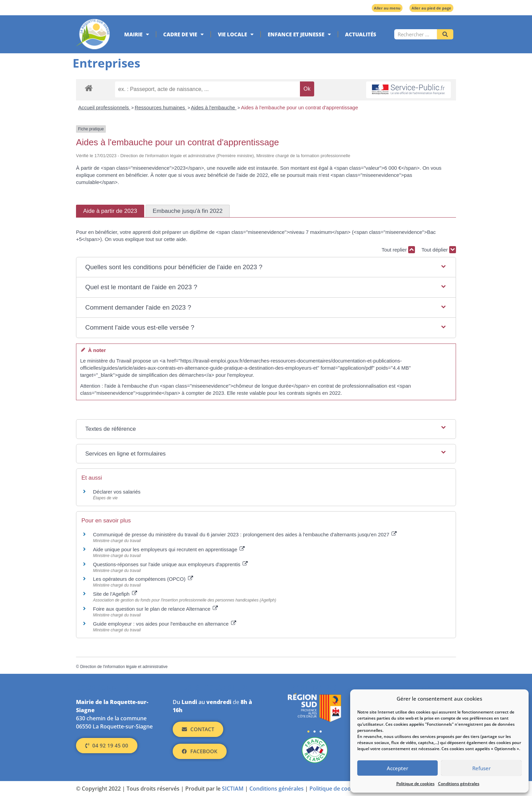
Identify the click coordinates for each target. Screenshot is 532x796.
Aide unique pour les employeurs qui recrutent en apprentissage (169, 549)
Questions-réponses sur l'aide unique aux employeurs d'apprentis (170, 564)
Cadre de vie (183, 34)
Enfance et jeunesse (299, 34)
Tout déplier (439, 250)
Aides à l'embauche (214, 107)
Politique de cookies (415, 784)
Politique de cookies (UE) (341, 789)
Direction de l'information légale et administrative (124, 667)
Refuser (481, 768)
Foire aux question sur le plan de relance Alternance (155, 609)
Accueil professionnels (104, 107)
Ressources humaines (161, 107)
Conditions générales (459, 784)
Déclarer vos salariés (117, 492)
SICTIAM (233, 789)
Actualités (361, 34)
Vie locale (236, 34)
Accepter (397, 768)
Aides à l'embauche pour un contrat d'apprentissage (299, 107)
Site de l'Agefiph (115, 594)
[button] (266, 267)
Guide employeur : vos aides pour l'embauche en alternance (165, 624)
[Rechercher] (445, 34)
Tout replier (398, 250)
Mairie (137, 34)
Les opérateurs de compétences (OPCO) (143, 579)
